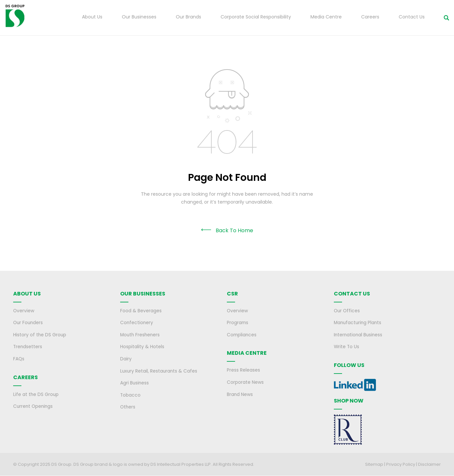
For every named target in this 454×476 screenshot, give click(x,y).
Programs (238, 323)
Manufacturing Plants (359, 323)
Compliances (242, 335)
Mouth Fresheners (141, 335)
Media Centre (326, 17)
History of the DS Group (40, 335)
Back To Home (234, 231)
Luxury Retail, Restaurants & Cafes (159, 371)
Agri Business (135, 382)
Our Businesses (139, 17)
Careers (370, 17)
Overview (24, 311)
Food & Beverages (141, 311)
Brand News (240, 394)
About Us (92, 17)
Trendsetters (28, 347)
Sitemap (374, 464)
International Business (359, 335)
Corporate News (245, 382)
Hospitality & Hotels (142, 347)
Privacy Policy (401, 464)
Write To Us (347, 347)
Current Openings (34, 406)
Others (128, 406)
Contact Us (412, 17)
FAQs (19, 359)
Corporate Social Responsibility (256, 17)
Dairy (126, 359)
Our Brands (188, 17)
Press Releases (243, 370)
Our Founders (29, 323)
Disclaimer (429, 464)
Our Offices (347, 311)
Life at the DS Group (36, 394)
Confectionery (137, 323)
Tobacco (131, 394)
